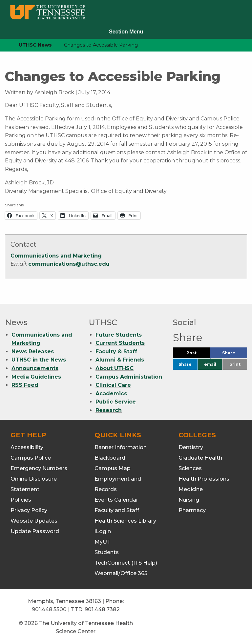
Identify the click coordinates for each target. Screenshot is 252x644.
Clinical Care (113, 385)
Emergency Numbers (39, 468)
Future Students (119, 335)
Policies (21, 500)
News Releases (33, 352)
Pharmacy (192, 510)
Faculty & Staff (116, 352)
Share (235, 354)
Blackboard (110, 458)
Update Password (35, 531)
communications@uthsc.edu (69, 264)
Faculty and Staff (117, 510)
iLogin (103, 531)
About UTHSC (115, 368)
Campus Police (31, 458)
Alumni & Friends (120, 360)
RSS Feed (25, 385)
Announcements (35, 368)
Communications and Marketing (56, 256)
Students (107, 552)
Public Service (116, 402)
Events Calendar (116, 500)
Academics (111, 394)
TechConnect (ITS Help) (126, 563)
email (210, 364)
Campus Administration (129, 377)
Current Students (120, 343)
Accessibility (27, 447)
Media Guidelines (36, 377)
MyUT (103, 542)
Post (198, 354)
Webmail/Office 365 (121, 573)
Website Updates (34, 521)
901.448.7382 (102, 609)
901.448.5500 (49, 609)
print (235, 364)
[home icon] (3, 45)
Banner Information (121, 447)
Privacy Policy (29, 510)
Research (109, 410)
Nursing (189, 500)
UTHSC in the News (39, 360)
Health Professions (204, 479)
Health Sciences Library (125, 521)
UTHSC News (35, 45)
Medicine (191, 489)
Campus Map (113, 468)
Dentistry (191, 447)
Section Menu (126, 32)
